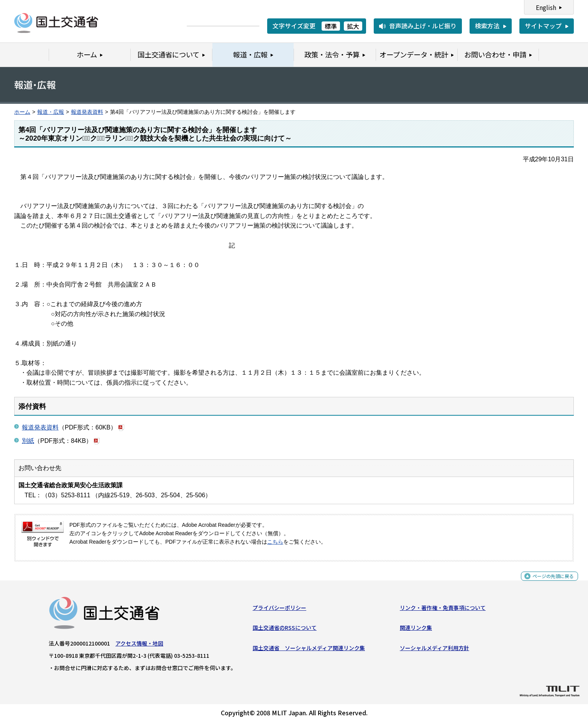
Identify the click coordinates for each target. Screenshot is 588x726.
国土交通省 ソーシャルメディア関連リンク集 (309, 651)
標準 (331, 26)
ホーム (22, 112)
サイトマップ (543, 26)
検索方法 (487, 26)
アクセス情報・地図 (139, 646)
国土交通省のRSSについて (285, 631)
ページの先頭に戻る (547, 583)
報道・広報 (51, 112)
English (546, 7)
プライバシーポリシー (279, 611)
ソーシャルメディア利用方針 (434, 651)
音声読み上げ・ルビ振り (423, 26)
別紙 (28, 441)
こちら (275, 542)
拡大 (353, 26)
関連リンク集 (416, 631)
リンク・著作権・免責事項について (443, 611)
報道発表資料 (87, 112)
